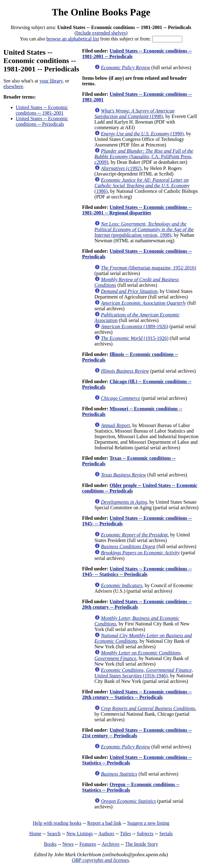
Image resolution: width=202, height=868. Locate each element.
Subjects (145, 834)
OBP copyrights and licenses (100, 860)
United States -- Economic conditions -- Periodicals (42, 121)
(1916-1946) (144, 673)
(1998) (135, 114)
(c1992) (121, 168)
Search (54, 834)
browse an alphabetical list (73, 39)
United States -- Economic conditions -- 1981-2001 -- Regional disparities (137, 210)
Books (50, 844)
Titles (125, 834)
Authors (106, 834)
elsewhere (13, 86)
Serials (166, 834)
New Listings (80, 834)
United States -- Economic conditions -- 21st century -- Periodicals (137, 733)
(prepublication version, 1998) (144, 229)
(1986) (142, 186)
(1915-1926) (135, 338)
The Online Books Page (101, 12)
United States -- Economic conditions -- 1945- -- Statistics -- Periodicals (137, 572)
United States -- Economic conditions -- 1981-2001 (42, 110)
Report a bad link (104, 823)
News (68, 844)
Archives (111, 844)
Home (35, 834)
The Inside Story (142, 844)
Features (88, 844)
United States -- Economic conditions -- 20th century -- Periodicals (137, 604)
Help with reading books (57, 823)
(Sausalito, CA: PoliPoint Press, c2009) (144, 157)
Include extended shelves (101, 33)
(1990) (142, 134)
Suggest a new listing (148, 823)
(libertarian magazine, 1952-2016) (149, 268)
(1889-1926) (135, 326)
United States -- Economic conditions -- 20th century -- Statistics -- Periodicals (137, 694)
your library (51, 81)
